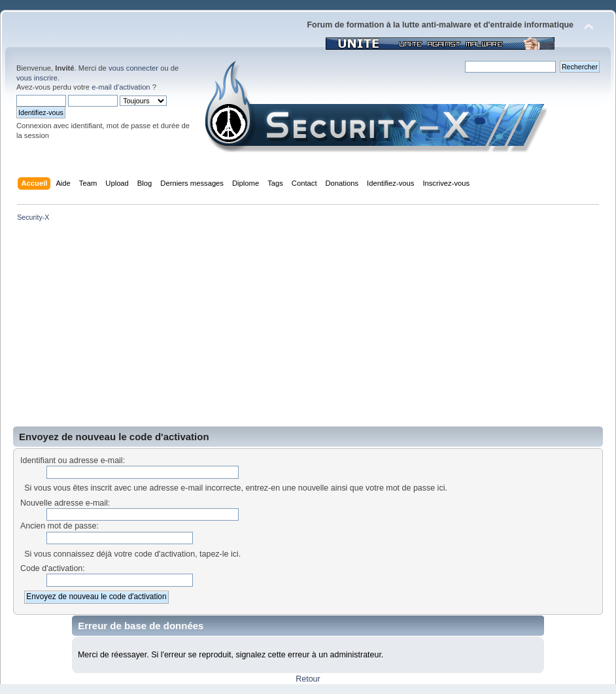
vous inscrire (37, 78)
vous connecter (133, 68)
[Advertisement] (308, 328)
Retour (308, 679)
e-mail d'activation (121, 87)
